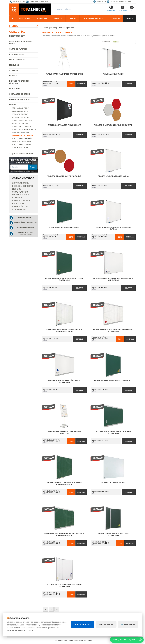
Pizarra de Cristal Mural (113, 483)
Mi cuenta (123, 9)
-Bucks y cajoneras (21, 117)
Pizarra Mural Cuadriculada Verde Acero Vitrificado (64, 484)
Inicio (46, 28)
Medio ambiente (17, 60)
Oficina (13, 105)
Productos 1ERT (17, 36)
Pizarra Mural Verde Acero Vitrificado (113, 380)
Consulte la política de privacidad (20, 171)
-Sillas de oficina (19, 123)
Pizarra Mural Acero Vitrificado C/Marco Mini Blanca (113, 279)
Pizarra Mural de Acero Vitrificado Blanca (113, 228)
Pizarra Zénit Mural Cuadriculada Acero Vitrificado (113, 330)
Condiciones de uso (19, 622)
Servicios (58, 19)
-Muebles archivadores (22, 120)
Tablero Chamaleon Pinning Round (64, 176)
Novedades (42, 19)
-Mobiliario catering (21, 145)
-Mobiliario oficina (20, 108)
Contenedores (17, 54)
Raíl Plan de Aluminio (113, 74)
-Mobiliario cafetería (21, 138)
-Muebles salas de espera (24, 129)
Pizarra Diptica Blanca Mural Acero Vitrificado (64, 586)
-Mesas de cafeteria (21, 141)
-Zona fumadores (19, 147)
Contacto (111, 9)
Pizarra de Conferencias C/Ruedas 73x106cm (64, 432)
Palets (88, 620)
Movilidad (14, 65)
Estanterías (68, 622)
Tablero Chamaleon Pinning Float (64, 125)
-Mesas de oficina (20, 114)
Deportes (118, 620)
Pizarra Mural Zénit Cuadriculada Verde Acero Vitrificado (64, 535)
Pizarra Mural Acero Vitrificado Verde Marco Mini (64, 279)
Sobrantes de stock (93, 19)
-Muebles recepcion (21, 126)
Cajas (65, 620)
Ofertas (73, 19)
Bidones (16, 198)
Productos (24, 19)
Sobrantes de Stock (20, 94)
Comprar (81, 84)
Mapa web (41, 620)
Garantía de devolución (25, 223)
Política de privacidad (21, 620)
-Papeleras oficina (20, 132)
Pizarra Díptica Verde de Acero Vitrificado (113, 535)
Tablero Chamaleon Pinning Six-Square (113, 125)
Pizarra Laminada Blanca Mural (113, 176)
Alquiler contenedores (21, 154)
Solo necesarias (106, 637)
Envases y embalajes (20, 99)
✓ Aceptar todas (83, 637)
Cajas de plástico (18, 49)
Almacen (14, 70)
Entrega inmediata (25, 228)
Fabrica (13, 76)
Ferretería (15, 89)
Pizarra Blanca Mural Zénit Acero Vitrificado (64, 381)
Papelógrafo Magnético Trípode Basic (64, 74)
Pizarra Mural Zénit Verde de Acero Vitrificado (113, 432)
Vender (129, 19)
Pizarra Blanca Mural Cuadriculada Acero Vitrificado (64, 330)
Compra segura (25, 218)
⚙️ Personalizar (128, 637)
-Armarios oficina (20, 111)
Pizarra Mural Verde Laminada (64, 227)
